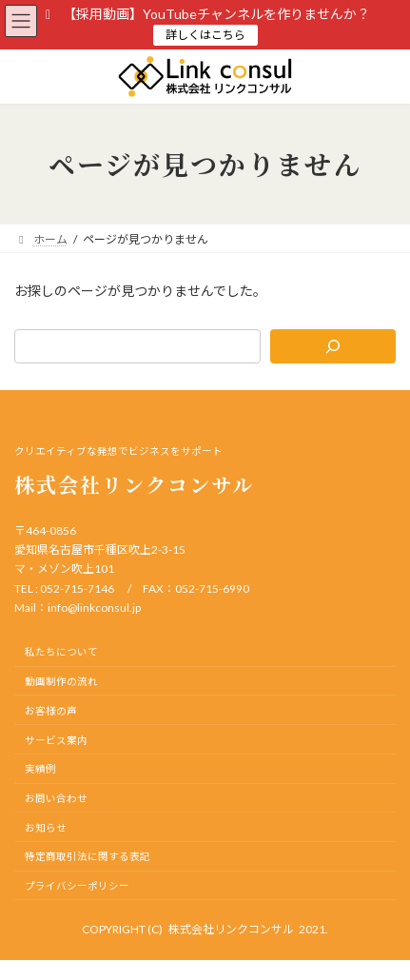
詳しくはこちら (205, 35)
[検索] (333, 346)
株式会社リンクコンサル (231, 929)
